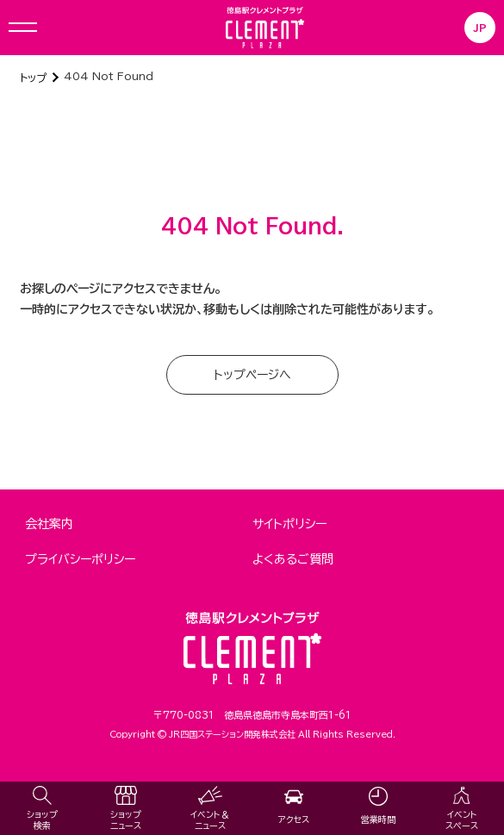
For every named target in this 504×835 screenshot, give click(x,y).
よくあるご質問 (293, 559)
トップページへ (252, 375)
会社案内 (49, 524)
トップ (33, 78)
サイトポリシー (289, 524)
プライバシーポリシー (80, 559)
